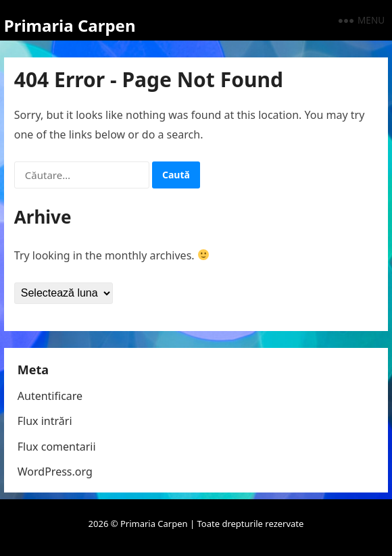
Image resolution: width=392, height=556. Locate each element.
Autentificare (50, 396)
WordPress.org (55, 472)
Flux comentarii (57, 447)
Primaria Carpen (70, 25)
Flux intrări (45, 421)
